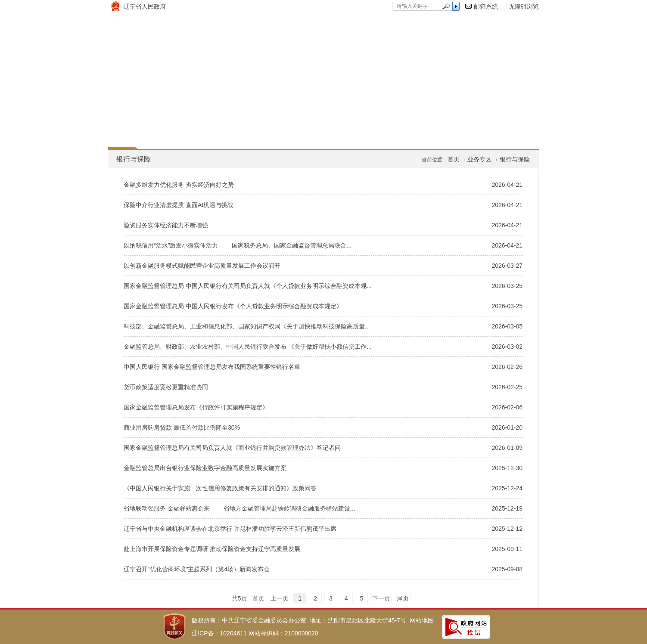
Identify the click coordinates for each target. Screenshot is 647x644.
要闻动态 (294, 117)
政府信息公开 (218, 117)
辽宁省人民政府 (145, 6)
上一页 (280, 598)
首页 (454, 159)
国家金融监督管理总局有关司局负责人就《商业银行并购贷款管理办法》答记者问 (232, 448)
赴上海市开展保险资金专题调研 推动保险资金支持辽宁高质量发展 (212, 549)
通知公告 (363, 117)
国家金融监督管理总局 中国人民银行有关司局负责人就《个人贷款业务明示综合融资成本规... (248, 286)
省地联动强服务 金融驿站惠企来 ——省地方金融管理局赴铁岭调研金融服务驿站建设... (239, 508)
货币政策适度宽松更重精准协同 (166, 387)
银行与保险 (515, 159)
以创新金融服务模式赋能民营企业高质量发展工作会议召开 (202, 266)
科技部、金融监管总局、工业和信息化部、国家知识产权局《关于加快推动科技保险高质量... (247, 326)
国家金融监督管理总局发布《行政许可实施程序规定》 (196, 407)
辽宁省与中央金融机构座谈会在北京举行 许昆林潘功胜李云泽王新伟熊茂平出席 (230, 529)
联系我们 (501, 117)
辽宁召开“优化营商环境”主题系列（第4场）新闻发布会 (197, 569)
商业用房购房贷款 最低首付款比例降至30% (182, 427)
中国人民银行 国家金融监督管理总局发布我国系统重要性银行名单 (212, 367)
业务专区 (479, 159)
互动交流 (432, 117)
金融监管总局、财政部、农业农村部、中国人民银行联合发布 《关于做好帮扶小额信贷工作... (248, 347)
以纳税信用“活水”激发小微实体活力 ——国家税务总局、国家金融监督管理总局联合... (238, 245)
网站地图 (422, 620)
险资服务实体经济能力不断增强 (166, 225)
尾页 (403, 598)
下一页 (381, 598)
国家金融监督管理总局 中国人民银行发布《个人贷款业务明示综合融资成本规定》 (233, 306)
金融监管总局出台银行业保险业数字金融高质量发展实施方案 (205, 468)
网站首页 (143, 117)
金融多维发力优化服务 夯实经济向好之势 (179, 185)
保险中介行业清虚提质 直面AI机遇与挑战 (179, 205)
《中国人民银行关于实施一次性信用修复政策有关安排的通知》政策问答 (220, 488)
